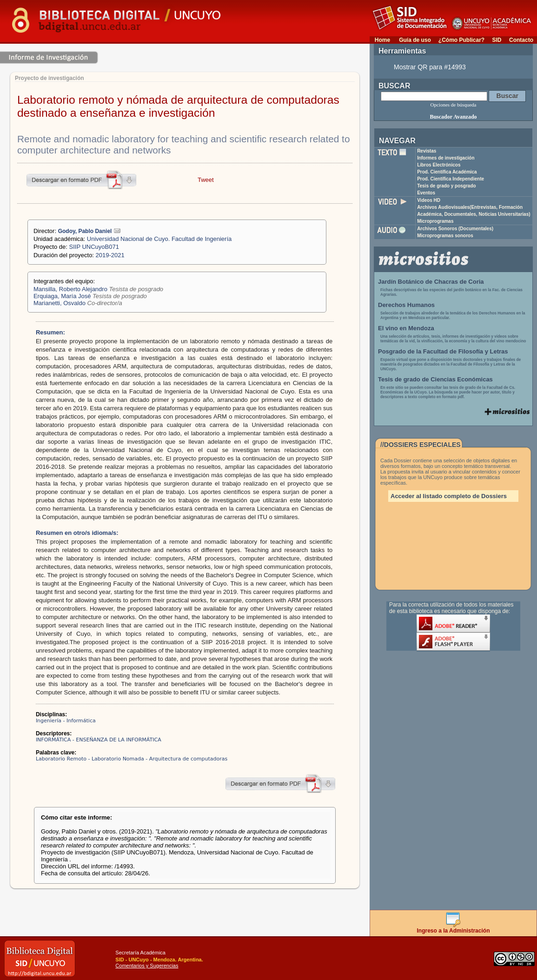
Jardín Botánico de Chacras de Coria (431, 282)
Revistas (427, 151)
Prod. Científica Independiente (451, 179)
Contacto (521, 40)
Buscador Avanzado (453, 117)
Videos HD (429, 200)
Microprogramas (435, 221)
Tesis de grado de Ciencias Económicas (435, 379)
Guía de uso (415, 40)
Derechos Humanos (406, 305)
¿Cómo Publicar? (461, 40)
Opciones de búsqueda (454, 105)
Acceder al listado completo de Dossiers (449, 496)
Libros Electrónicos (439, 165)
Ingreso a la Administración (454, 928)
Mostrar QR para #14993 (430, 67)
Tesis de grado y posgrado (447, 186)
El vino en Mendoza (406, 328)
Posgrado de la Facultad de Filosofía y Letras (443, 351)
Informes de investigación (446, 158)
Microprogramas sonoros (445, 236)
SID (497, 40)
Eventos (426, 193)
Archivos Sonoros (455, 229)
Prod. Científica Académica (447, 172)
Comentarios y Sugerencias (147, 966)
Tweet (206, 180)
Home (382, 40)
